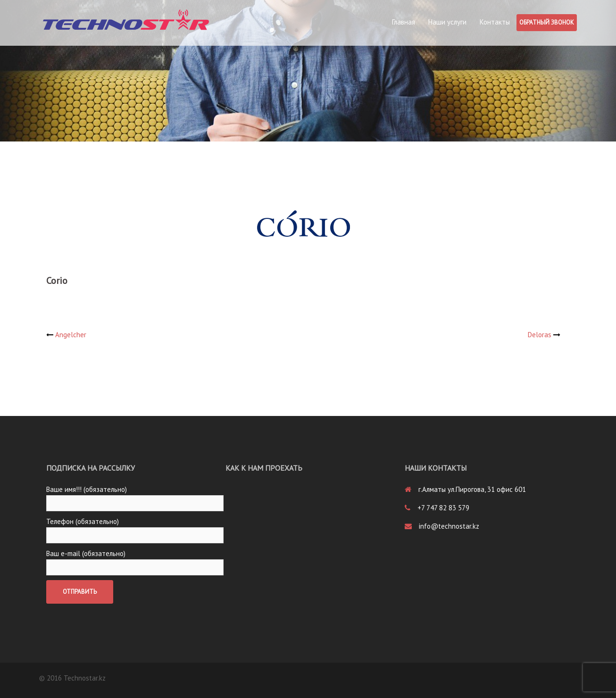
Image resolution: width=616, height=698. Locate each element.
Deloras (540, 335)
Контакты (495, 22)
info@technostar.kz (449, 526)
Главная (404, 22)
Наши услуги (447, 22)
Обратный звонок (547, 22)
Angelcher (71, 335)
